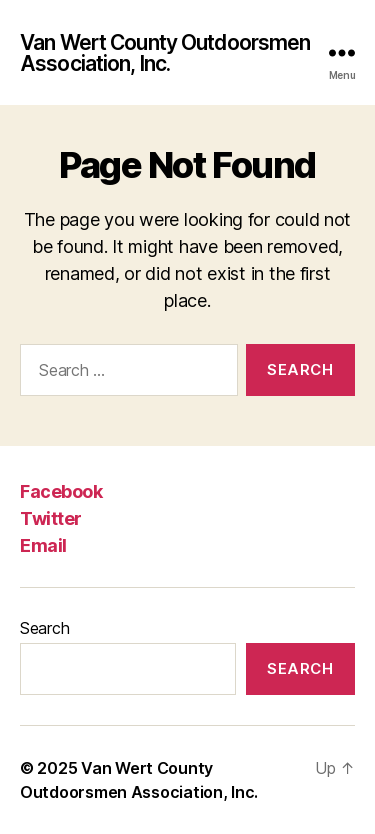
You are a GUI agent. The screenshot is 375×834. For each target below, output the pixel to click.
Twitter (51, 518)
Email (43, 545)
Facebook (61, 491)
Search (44, 628)
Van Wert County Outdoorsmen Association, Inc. (165, 53)
